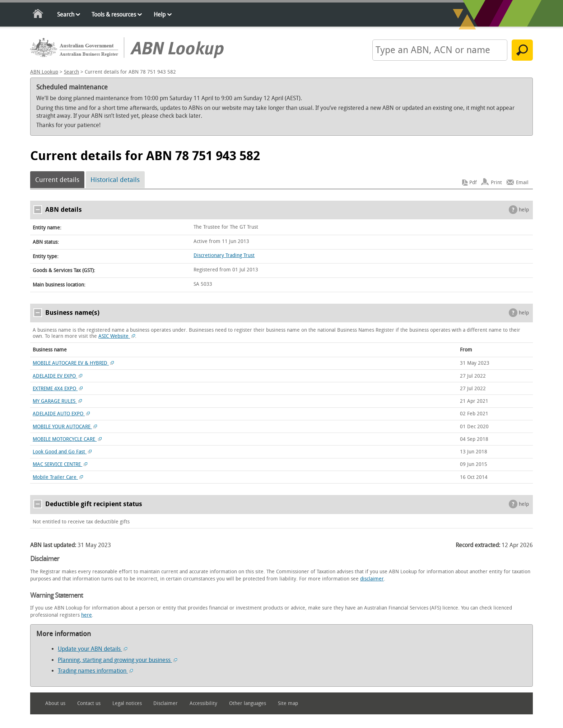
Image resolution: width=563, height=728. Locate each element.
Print (496, 183)
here (87, 615)
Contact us (89, 703)
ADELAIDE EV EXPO (57, 376)
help (524, 210)
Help (160, 15)
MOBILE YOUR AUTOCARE (65, 427)
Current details (57, 180)
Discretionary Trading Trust (224, 255)
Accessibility (203, 703)
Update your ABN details (92, 649)
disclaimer (372, 579)
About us (55, 703)
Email (522, 183)
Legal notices (127, 703)
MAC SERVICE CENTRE (60, 464)
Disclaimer (166, 703)
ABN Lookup (44, 72)
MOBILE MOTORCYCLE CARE (67, 439)
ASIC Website (117, 336)
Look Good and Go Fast (62, 452)
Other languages (248, 703)
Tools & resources (114, 15)
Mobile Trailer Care (58, 477)
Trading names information (95, 671)
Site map (288, 703)
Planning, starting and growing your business (117, 660)
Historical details (115, 180)
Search (66, 15)
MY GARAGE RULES (57, 401)
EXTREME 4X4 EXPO (58, 389)
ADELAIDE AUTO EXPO (61, 414)
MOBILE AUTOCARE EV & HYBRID (73, 363)
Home (38, 15)
